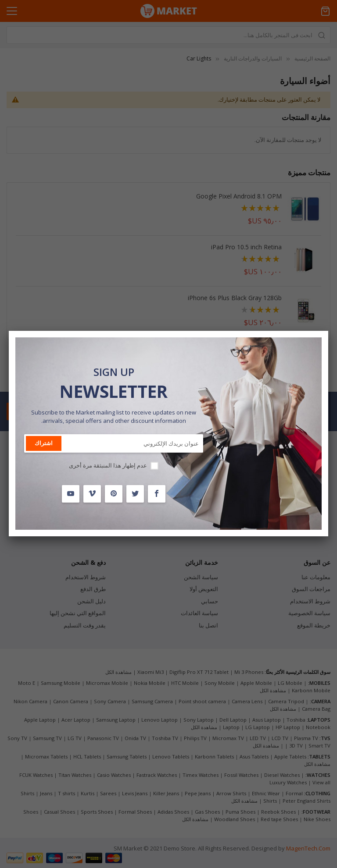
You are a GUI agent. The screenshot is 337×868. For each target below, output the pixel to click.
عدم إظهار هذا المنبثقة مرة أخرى (108, 465)
